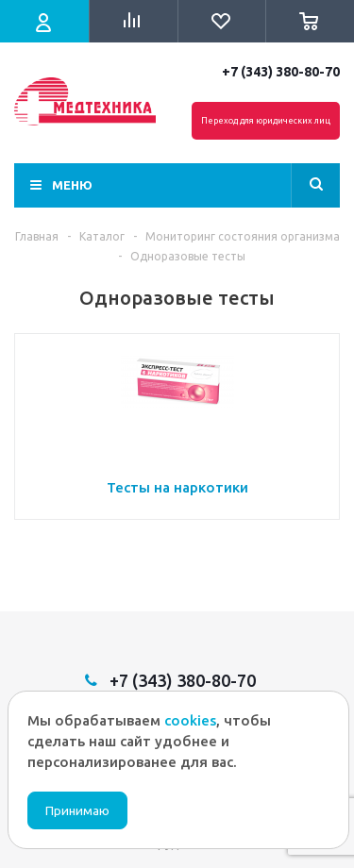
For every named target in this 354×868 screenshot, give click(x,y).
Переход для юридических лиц (266, 121)
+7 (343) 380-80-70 (281, 72)
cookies (190, 720)
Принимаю (77, 811)
